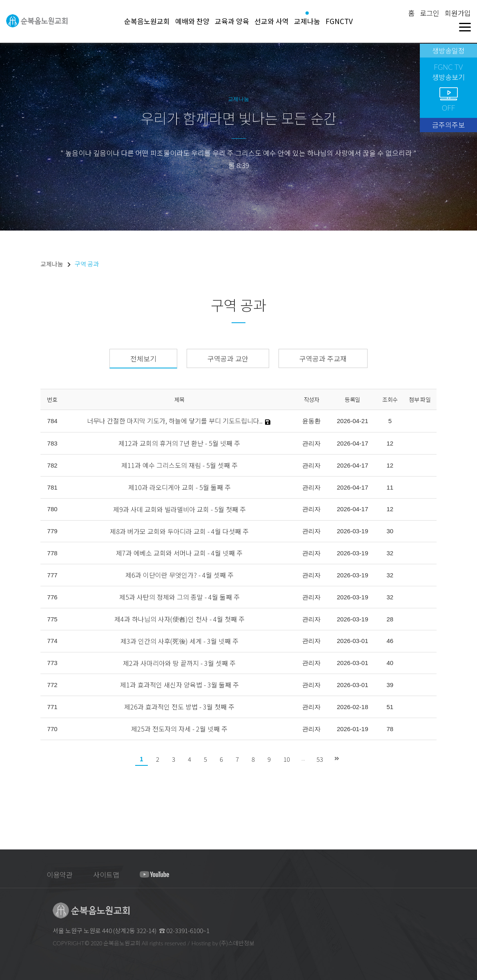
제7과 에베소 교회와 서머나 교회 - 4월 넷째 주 (179, 553)
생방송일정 (448, 50)
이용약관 (60, 875)
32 (390, 553)
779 (52, 531)
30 (390, 531)
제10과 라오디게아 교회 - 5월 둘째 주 (179, 487)
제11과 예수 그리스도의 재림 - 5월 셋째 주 (179, 465)
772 (52, 685)
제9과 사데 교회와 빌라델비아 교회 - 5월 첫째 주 (179, 509)
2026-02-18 (353, 707)
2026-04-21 (353, 421)
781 (52, 487)
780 (52, 509)
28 (390, 619)
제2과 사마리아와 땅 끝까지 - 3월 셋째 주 (179, 663)
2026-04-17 (353, 443)
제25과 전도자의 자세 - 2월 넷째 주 (179, 729)
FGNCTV (339, 21)
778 (52, 553)
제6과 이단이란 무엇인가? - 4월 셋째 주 (179, 575)
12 (390, 443)
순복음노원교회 (147, 21)
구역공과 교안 (228, 358)
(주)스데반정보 (237, 943)
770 (52, 729)
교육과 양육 (232, 21)
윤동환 (311, 421)
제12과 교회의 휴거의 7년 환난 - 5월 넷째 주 (179, 443)
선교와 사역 (272, 21)
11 (390, 487)
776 (52, 597)
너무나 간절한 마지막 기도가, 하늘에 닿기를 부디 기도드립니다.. (175, 421)
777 (52, 575)
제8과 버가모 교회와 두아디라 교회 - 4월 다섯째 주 (179, 531)
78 (390, 729)
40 (390, 663)
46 (390, 641)
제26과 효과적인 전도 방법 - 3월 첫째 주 (179, 707)
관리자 (311, 443)
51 (390, 707)
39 (390, 685)
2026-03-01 (353, 641)
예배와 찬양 (192, 21)
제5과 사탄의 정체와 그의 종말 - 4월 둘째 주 (179, 597)
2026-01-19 (353, 729)
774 (52, 641)
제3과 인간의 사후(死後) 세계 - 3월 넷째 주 (179, 641)
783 (52, 443)
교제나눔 (307, 21)
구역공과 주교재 (323, 358)
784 (52, 421)
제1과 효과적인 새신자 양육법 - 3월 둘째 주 (179, 685)
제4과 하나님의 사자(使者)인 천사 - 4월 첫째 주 (179, 619)
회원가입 (458, 13)
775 (52, 619)
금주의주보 (448, 125)
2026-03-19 (353, 531)
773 (52, 663)
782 (52, 465)
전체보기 (143, 358)
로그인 (430, 13)
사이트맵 (106, 875)
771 (52, 707)
